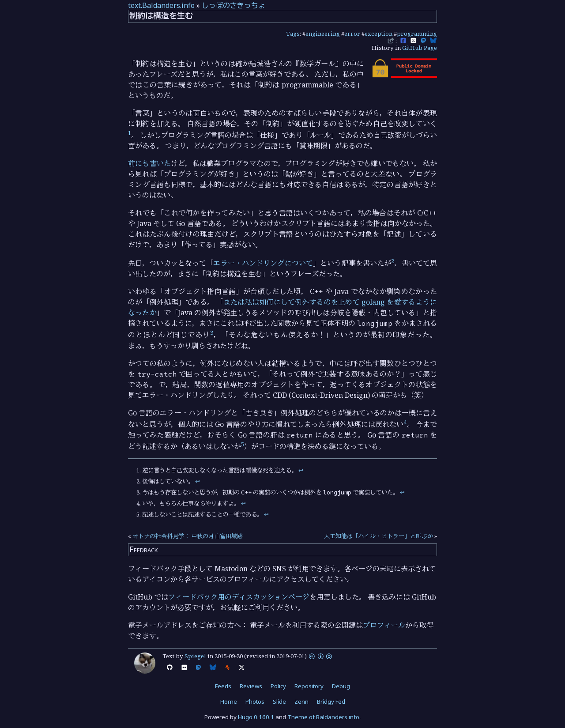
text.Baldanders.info (161, 5)
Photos (255, 702)
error (352, 34)
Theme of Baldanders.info (323, 717)
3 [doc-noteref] (212, 332)
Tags (293, 34)
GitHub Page (420, 48)
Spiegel (195, 656)
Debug (341, 686)
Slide (279, 702)
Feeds (223, 686)
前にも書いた (149, 163)
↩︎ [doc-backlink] (301, 470)
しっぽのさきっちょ (234, 5)
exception (379, 34)
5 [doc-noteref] (243, 444)
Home (229, 702)
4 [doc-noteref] (405, 422)
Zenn (301, 702)
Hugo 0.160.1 (256, 717)
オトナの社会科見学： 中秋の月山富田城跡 (188, 536)
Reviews (251, 686)
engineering (323, 34)
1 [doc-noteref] (130, 133)
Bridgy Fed (331, 702)
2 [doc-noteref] (393, 261)
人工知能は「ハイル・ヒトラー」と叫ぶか (379, 536)
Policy (278, 686)
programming (417, 34)
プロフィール (384, 625)
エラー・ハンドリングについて (263, 263)
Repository (309, 686)
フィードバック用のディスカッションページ (239, 597)
